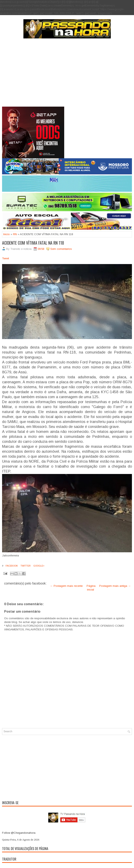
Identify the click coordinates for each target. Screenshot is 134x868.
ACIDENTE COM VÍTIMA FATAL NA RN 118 (33, 243)
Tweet (5, 258)
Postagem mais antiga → (115, 586)
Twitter (25, 566)
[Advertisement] (67, 76)
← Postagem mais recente (66, 586)
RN (15, 234)
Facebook (11, 566)
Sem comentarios (61, 249)
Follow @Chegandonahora (19, 833)
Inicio (7, 234)
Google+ (39, 566)
